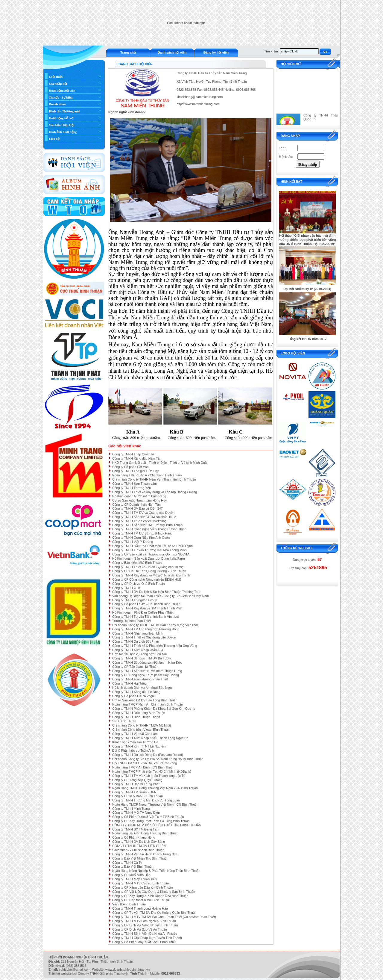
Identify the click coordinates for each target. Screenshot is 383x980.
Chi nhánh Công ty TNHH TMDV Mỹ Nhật (142, 725)
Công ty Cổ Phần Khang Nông (134, 837)
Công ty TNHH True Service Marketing (139, 521)
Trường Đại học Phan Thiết (132, 621)
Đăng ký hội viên (216, 52)
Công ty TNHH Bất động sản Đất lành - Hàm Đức (147, 662)
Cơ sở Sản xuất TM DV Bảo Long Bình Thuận (145, 700)
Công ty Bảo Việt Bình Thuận (133, 866)
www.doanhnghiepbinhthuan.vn (127, 970)
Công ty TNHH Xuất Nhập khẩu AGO (138, 650)
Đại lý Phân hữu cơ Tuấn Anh (133, 751)
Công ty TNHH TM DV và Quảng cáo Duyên (143, 513)
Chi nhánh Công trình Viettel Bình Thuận (141, 730)
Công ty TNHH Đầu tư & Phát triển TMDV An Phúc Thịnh (152, 546)
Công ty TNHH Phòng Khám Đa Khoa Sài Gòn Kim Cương (154, 709)
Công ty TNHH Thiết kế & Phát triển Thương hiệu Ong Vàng (155, 646)
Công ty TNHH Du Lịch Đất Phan (136, 641)
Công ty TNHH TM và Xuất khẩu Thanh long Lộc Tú (149, 776)
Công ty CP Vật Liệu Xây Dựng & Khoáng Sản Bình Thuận (154, 892)
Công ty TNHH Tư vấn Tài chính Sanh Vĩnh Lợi (146, 617)
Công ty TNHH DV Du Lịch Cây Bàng (139, 842)
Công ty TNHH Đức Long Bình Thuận (139, 713)
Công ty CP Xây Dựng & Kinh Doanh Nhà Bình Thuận (150, 896)
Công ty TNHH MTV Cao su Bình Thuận (140, 883)
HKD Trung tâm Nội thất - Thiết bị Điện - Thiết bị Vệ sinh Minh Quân (160, 463)
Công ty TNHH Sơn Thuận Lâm (134, 484)
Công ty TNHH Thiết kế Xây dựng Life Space (144, 637)
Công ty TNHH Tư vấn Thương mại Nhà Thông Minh (149, 550)
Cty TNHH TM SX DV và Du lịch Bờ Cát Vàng (145, 763)
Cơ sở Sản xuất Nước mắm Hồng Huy (139, 500)
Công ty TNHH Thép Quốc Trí (133, 454)
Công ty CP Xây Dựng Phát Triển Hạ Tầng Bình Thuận (151, 821)
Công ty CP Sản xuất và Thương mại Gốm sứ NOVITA (151, 554)
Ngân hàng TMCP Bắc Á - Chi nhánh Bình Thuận (147, 475)
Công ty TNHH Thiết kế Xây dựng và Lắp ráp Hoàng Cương (155, 492)
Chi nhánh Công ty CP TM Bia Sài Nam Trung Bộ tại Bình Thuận (158, 759)
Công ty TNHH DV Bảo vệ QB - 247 (137, 508)
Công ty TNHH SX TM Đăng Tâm (136, 829)
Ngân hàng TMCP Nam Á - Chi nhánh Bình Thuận (148, 704)
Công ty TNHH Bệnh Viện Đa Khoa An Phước (145, 934)
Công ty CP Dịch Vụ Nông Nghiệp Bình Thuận (145, 925)
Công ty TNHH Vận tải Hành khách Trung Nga (145, 854)
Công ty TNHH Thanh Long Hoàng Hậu (140, 908)
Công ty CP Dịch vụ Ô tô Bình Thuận (139, 584)
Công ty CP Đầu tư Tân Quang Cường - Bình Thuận (149, 571)
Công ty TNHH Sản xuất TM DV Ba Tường (142, 658)
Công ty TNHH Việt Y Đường (133, 542)
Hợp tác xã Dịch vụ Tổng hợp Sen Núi (139, 654)
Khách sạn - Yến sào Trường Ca (135, 742)
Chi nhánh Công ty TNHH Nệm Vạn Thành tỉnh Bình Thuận (154, 479)
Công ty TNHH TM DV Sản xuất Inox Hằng (142, 533)
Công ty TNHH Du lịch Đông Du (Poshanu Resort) (148, 755)
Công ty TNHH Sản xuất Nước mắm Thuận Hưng (147, 671)
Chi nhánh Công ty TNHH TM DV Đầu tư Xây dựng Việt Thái (155, 625)
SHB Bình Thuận (124, 721)
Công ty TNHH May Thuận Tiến (134, 879)
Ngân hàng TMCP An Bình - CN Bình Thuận (143, 767)
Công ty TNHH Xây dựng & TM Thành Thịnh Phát (147, 608)
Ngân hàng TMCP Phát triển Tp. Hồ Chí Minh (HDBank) (152, 771)
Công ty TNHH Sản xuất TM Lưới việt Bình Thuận (147, 525)
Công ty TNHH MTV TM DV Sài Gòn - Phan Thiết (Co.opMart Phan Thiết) (164, 917)
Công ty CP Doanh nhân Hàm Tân (136, 505)
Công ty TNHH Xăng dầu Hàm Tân (137, 458)
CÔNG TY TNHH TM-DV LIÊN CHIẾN (139, 846)
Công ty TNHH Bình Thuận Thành (136, 717)
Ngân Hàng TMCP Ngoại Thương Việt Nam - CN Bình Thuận (155, 804)
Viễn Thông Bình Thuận (129, 904)
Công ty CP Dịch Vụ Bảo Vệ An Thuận (140, 929)
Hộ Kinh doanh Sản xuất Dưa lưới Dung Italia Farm (149, 558)
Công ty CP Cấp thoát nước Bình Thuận (141, 900)
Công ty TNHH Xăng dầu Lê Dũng (136, 692)
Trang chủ (128, 52)
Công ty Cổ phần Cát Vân (130, 467)
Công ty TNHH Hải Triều (129, 683)
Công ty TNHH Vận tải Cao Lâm (135, 734)
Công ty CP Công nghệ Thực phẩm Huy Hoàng (146, 675)
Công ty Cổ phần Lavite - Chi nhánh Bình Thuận (146, 604)
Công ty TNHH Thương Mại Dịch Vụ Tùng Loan (146, 800)
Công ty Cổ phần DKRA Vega (133, 696)
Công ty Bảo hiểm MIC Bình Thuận (137, 563)
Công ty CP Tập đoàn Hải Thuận (135, 667)
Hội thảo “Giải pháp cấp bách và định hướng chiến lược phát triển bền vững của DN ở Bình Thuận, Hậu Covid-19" (307, 240)
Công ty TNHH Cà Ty (127, 863)
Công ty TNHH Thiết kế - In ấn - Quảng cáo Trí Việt (148, 567)
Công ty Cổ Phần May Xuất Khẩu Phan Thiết (144, 942)
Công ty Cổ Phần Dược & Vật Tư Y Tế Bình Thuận (148, 817)
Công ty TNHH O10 (126, 588)
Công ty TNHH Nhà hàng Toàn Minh (138, 633)
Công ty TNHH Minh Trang (131, 809)
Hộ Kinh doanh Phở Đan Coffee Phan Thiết (143, 612)
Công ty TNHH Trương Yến (132, 488)
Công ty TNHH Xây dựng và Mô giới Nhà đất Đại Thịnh (151, 575)
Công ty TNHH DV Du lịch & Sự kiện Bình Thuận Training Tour (156, 592)
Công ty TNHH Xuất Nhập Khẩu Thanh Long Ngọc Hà (150, 738)
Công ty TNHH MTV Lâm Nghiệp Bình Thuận (144, 921)
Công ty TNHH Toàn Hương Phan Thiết (140, 679)
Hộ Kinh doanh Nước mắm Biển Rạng (139, 496)
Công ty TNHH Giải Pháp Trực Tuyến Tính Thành (147, 938)
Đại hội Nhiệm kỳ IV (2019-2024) (307, 289)
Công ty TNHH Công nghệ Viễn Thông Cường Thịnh (149, 529)
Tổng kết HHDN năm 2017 (307, 339)
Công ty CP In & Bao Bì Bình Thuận (137, 796)
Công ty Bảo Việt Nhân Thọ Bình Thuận (140, 858)
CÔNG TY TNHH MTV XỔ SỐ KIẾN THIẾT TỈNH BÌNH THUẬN (157, 825)
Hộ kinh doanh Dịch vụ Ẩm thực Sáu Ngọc (142, 688)
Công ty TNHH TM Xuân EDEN (134, 792)
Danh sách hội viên (172, 52)
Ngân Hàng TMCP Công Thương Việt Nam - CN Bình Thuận (155, 788)
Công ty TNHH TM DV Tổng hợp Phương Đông (146, 629)
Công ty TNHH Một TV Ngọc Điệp (136, 813)
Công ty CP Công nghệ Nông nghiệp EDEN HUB (147, 579)
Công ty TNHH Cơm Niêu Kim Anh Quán (141, 537)
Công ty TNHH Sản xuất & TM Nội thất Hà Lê (144, 517)
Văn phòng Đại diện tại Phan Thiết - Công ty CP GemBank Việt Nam (161, 596)
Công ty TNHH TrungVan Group (135, 600)
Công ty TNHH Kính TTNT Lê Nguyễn (139, 746)
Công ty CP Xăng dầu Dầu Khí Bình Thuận (142, 887)
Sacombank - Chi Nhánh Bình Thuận (138, 850)
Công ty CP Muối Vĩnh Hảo (131, 875)
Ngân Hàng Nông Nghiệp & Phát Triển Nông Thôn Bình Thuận (156, 871)
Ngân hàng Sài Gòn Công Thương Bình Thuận (145, 833)
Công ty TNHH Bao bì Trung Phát (136, 784)
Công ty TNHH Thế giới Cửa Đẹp (136, 471)
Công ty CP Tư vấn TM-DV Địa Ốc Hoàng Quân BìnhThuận (154, 913)
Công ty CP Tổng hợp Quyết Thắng (137, 780)
